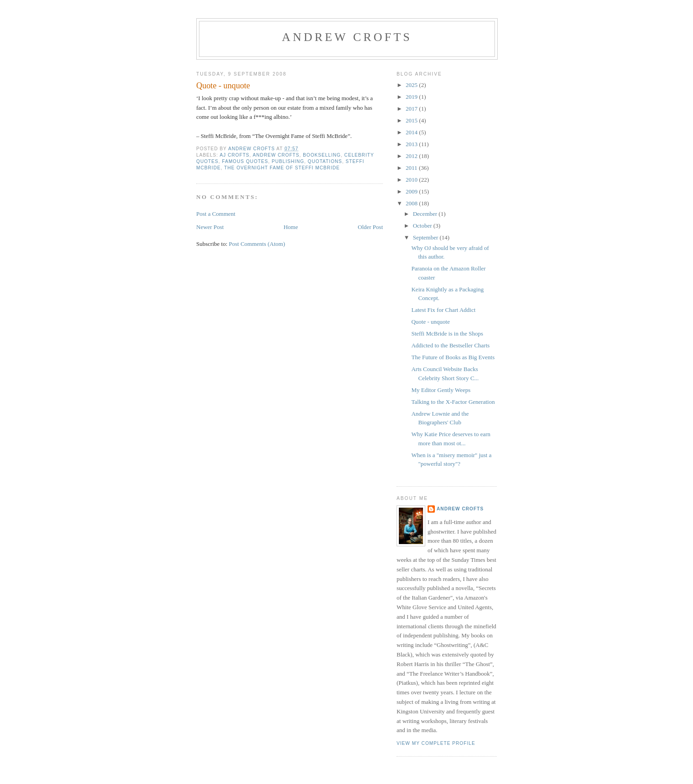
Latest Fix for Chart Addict (443, 310)
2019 (412, 97)
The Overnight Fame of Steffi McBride (282, 168)
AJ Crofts (234, 155)
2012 (412, 156)
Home (291, 227)
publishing (288, 161)
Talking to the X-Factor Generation (453, 402)
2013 (412, 144)
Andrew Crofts (347, 37)
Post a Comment (216, 214)
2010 (412, 180)
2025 (412, 85)
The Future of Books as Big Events (453, 357)
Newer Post (210, 227)
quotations (325, 161)
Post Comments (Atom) (257, 244)
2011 (412, 168)
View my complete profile (436, 743)
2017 (412, 109)
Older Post (370, 227)
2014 (412, 132)
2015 (412, 120)
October (423, 226)
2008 (412, 203)
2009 (412, 191)
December (426, 214)
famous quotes (245, 161)
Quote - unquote (430, 322)
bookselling (322, 155)
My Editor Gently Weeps (441, 390)
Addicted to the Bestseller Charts (450, 345)
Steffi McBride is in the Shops (447, 333)
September (426, 237)
